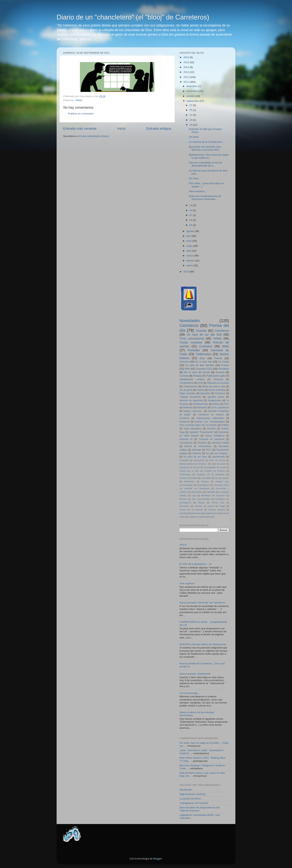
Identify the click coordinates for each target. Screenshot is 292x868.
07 (191, 215)
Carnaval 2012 (204, 369)
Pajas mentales (187, 393)
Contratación (186, 443)
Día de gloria (186, 390)
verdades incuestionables (200, 517)
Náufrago (197, 450)
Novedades (190, 321)
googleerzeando (211, 513)
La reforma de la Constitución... (206, 142)
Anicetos (211, 429)
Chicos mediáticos (215, 436)
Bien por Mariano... (199, 464)
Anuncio (220, 372)
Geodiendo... (187, 790)
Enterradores (203, 485)
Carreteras (222, 331)
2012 (187, 77)
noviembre (193, 91)
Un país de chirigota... (217, 453)
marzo (190, 256)
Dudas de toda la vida (214, 386)
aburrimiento (219, 457)
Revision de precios (204, 506)
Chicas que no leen (189, 471)
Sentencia (220, 393)
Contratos (206, 346)
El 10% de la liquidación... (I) (195, 564)
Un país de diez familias (200, 365)
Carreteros (189, 325)
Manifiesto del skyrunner (213, 495)
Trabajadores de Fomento (194, 803)
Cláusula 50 (186, 439)
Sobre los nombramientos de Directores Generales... (205, 198)
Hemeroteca (197, 492)
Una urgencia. (187, 583)
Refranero (202, 408)
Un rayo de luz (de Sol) (204, 334)
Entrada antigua (159, 128)
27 (191, 105)
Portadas (194, 350)
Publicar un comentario (81, 114)
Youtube (201, 331)
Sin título (194, 137)
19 (191, 120)
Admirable (184, 460)
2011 (187, 82)
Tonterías (197, 453)
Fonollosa (223, 369)
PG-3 (209, 450)
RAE (187, 369)
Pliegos (201, 503)
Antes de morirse (217, 460)
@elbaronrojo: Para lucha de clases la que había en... (209, 156)
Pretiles (225, 425)
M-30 (200, 383)
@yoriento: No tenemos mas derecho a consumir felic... (205, 148)
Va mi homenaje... (190, 693)
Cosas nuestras (191, 342)
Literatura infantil (220, 443)
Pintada (197, 376)
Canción (184, 362)
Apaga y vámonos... (193, 411)
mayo (190, 246)
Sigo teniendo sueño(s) (192, 794)
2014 (187, 67)
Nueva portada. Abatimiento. (195, 674)
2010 (187, 272)
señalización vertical (192, 379)
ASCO (183, 545)
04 (191, 220)
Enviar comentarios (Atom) (94, 136)
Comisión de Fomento (215, 471)
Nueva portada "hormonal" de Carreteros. (203, 603)
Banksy (183, 464)
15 (191, 205)
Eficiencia (184, 422)
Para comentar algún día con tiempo (198, 425)
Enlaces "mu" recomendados (210, 422)
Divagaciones (214, 400)
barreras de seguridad (191, 400)
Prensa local (218, 503)
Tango (222, 506)
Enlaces (205, 482)
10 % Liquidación (220, 408)
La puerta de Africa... (191, 799)
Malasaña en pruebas (218, 383)
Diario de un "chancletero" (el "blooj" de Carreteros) (133, 17)
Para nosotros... (198, 191)
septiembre (193, 101)
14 (191, 210)
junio (189, 241)
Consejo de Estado (188, 478)
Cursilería (184, 418)
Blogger (158, 859)
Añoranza (218, 379)
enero (190, 265)
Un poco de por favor (195, 457)
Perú (226, 404)
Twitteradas (203, 354)
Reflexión (188, 408)
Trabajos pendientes (190, 397)
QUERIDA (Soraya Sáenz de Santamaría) (203, 644)
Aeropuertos (199, 460)
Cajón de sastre (218, 464)
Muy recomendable (201, 499)
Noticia (216, 404)
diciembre (192, 86)
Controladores (190, 386)
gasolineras (195, 513)
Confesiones (185, 474)
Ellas (202, 358)
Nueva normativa (217, 390)
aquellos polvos (216, 397)
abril (189, 251)
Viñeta (79, 100)
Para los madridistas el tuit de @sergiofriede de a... (205, 164)
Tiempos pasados (217, 510)
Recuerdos (184, 506)
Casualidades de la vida (215, 467)
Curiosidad (206, 478)
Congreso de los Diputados (211, 474)
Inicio (121, 128)
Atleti (226, 346)
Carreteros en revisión (211, 415)
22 (191, 115)
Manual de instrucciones (198, 446)
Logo (194, 495)
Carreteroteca (186, 383)
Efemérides (189, 482)
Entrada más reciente (80, 128)
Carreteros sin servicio (190, 467)
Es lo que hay (204, 362)
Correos (184, 376)
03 (191, 225)
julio (189, 236)
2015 (187, 62)
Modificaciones (201, 404)
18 (191, 125)
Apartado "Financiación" (201, 432)
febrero (191, 261)
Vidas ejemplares (193, 429)
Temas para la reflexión (191, 510)
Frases (225, 365)
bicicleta (183, 513)
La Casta (224, 362)
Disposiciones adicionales (210, 418)
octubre (191, 96)
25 (191, 110)
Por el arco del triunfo (197, 372)
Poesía (218, 358)
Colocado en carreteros (212, 439)
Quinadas (205, 393)
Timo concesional (192, 338)
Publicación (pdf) (216, 376)
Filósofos (202, 443)
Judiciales (211, 492)
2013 (187, 72)
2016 (187, 57)
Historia (200, 390)
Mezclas (183, 499)
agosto (191, 231)
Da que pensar (222, 478)
